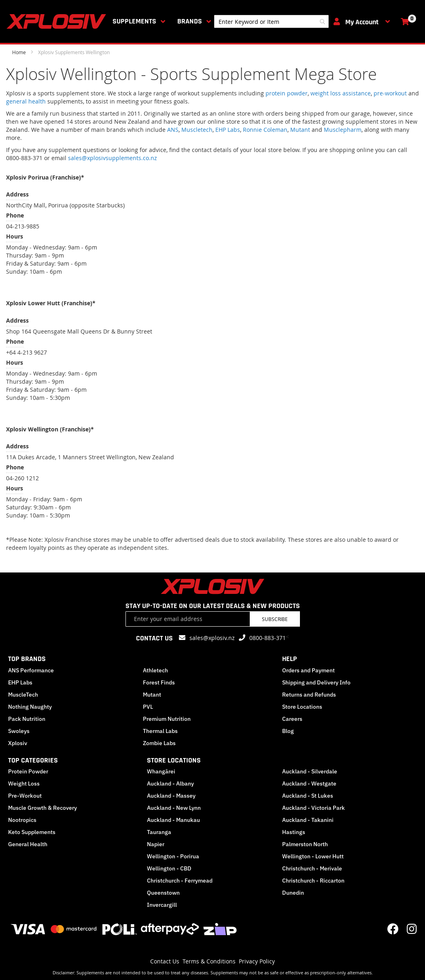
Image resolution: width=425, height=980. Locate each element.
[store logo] (58, 21)
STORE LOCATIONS (174, 760)
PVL (148, 707)
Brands (190, 21)
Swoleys (19, 731)
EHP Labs (228, 130)
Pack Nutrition (27, 719)
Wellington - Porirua (173, 856)
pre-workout (390, 93)
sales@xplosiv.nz (212, 638)
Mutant (300, 130)
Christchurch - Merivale (312, 868)
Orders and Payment (308, 670)
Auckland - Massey (171, 796)
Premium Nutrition (167, 719)
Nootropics (22, 820)
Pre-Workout (25, 796)
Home (20, 52)
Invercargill (162, 905)
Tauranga (159, 832)
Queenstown (163, 893)
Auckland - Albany (170, 784)
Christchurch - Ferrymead (180, 881)
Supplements (134, 21)
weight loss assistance (341, 93)
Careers (292, 719)
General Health (28, 844)
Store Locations (302, 707)
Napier (156, 844)
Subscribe (275, 619)
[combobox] (271, 21)
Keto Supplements (32, 832)
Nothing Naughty (30, 707)
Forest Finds (159, 682)
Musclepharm (343, 130)
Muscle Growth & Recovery (42, 808)
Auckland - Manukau (173, 820)
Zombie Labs (159, 743)
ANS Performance (31, 670)
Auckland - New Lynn (174, 808)
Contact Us (165, 961)
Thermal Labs (160, 731)
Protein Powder (28, 771)
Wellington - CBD (169, 868)
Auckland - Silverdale (310, 771)
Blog (288, 731)
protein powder (287, 93)
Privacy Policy (257, 961)
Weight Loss (24, 784)
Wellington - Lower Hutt (313, 856)
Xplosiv (18, 743)
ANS (173, 130)
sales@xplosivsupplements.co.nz (113, 158)
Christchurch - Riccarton (313, 881)
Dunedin (293, 893)
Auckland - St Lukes (308, 796)
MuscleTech (23, 695)
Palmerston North (305, 844)
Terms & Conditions (209, 961)
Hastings (294, 832)
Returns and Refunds (309, 695)
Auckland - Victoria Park (313, 808)
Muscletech (197, 130)
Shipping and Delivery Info (316, 682)
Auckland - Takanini (308, 820)
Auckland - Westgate (309, 784)
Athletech (155, 670)
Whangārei (161, 771)
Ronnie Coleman (265, 130)
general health (26, 101)
